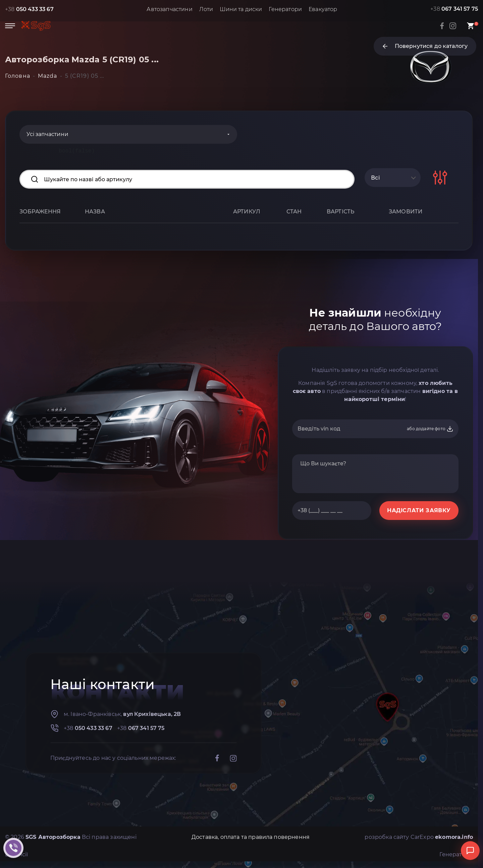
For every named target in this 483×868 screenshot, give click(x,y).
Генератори (285, 9)
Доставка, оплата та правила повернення (251, 837)
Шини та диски (241, 9)
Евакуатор (323, 9)
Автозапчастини (169, 9)
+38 (29, 9)
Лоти (206, 9)
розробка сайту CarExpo (419, 837)
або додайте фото (430, 429)
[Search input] (187, 179)
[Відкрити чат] (470, 851)
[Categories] (128, 134)
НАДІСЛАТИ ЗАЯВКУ (419, 510)
